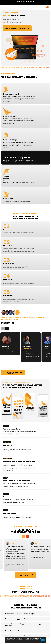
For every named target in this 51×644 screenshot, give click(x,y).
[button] (7, 329)
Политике (18, 641)
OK (43, 640)
